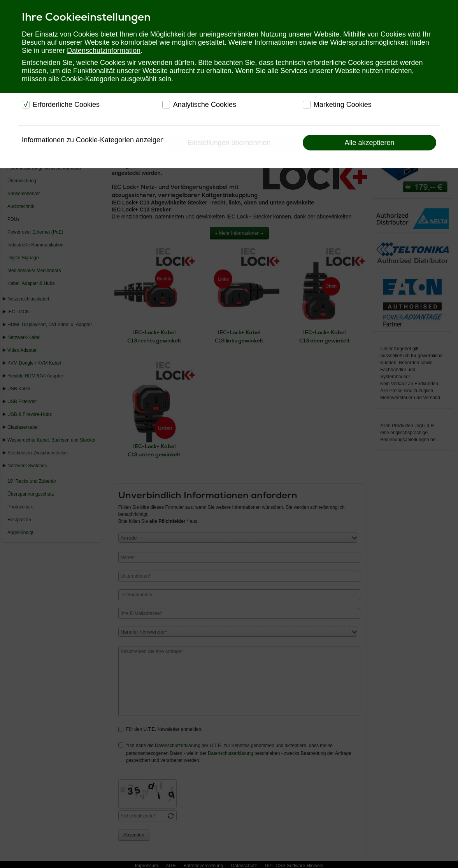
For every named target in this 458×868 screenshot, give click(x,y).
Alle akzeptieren (369, 143)
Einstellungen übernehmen (229, 143)
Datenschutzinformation (104, 51)
